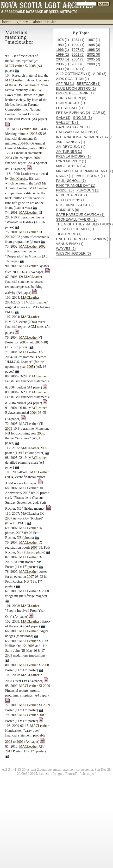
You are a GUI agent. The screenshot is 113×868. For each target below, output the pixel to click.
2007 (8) (78, 64)
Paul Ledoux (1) (90, 176)
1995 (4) (94, 45)
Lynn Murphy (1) (71, 161)
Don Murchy (18, 178)
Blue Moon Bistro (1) (76, 88)
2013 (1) (78, 69)
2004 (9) (78, 59)
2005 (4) (94, 59)
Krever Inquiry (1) (73, 156)
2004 (21, 143)
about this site (45, 22)
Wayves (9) (66, 249)
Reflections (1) (71, 200)
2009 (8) (63, 69)
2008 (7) (94, 64)
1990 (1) (78, 45)
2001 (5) (78, 54)
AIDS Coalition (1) (72, 79)
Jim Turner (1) (69, 151)
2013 (9, 751)
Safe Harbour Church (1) (80, 215)
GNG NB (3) (82, 118)
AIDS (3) (100, 74)
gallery (22, 22)
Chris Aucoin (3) (71, 98)
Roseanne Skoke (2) (75, 205)
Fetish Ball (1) (69, 108)
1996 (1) (63, 50)
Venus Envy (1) (70, 244)
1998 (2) (94, 50)
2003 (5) (63, 59)
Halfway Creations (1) (77, 132)
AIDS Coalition (25, 85)
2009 (9, 655)
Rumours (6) (68, 210)
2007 (27, 493)
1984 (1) (78, 40)
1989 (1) (63, 45)
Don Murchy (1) (70, 103)
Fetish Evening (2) (73, 113)
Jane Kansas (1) (71, 142)
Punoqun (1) (88, 190)
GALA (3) (63, 118)
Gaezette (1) (68, 122)
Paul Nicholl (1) (71, 181)
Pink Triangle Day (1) (76, 185)
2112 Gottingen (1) (73, 74)
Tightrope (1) (69, 234)
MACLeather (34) (71, 166)
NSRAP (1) (65, 176)
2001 (9, 217)
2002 (42, 246)
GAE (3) (99, 113)
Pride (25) (65, 190)
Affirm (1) (65, 84)
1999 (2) (63, 54)
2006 (41, 433)
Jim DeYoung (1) (71, 147)
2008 (32, 66)
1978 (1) (63, 40)
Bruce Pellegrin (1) (75, 93)
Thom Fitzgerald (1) (75, 229)
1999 (38, 183)
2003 (32, 90)
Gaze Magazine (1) (73, 127)
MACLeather (15, 66)
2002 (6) (94, 54)
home (7, 22)
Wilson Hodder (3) (73, 253)
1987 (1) (94, 40)
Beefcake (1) (88, 84)
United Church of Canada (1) (84, 239)
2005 (34, 134)
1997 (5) (78, 50)
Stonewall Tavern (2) (76, 219)
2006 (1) (63, 64)
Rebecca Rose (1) (72, 195)
